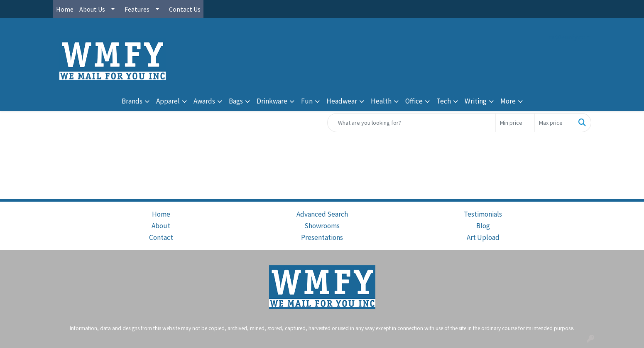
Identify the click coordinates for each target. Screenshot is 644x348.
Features (137, 9)
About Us (92, 9)
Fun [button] (307, 101)
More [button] (508, 101)
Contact (161, 237)
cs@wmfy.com (570, 37)
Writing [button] (476, 101)
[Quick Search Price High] (554, 123)
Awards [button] (204, 101)
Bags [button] (236, 101)
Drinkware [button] (272, 101)
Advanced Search (322, 214)
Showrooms (322, 226)
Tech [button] (444, 101)
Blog (483, 226)
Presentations (322, 237)
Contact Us (185, 9)
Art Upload (483, 237)
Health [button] (381, 101)
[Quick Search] (411, 123)
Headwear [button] (342, 101)
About (161, 226)
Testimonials (483, 214)
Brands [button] (132, 101)
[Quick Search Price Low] (515, 123)
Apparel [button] (168, 101)
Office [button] (414, 101)
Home (65, 9)
